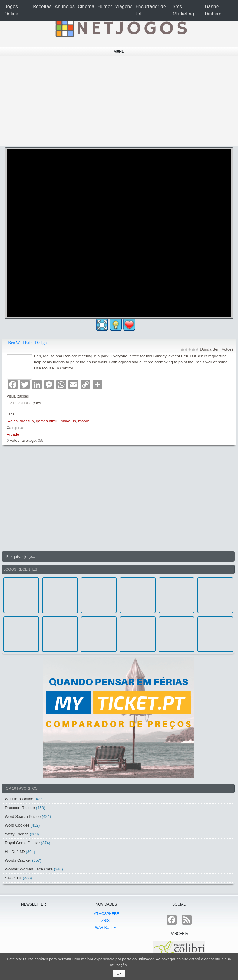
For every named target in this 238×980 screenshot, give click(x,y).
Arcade (13, 434)
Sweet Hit (13, 878)
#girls (13, 421)
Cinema (86, 7)
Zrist (107, 921)
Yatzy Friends (17, 834)
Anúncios (65, 7)
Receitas (42, 7)
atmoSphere (106, 914)
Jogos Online (11, 10)
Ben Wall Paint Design (27, 343)
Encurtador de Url (151, 10)
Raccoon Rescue (20, 808)
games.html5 (47, 421)
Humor (105, 7)
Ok (119, 973)
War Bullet (107, 928)
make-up (68, 421)
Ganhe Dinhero (213, 10)
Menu (119, 52)
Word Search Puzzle (23, 816)
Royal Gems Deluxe (22, 843)
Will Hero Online (19, 799)
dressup (27, 421)
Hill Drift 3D (15, 852)
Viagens (124, 7)
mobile (84, 421)
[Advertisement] (119, 101)
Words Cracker (18, 860)
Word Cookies (17, 825)
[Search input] (115, 556)
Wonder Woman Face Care (29, 869)
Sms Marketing (183, 10)
